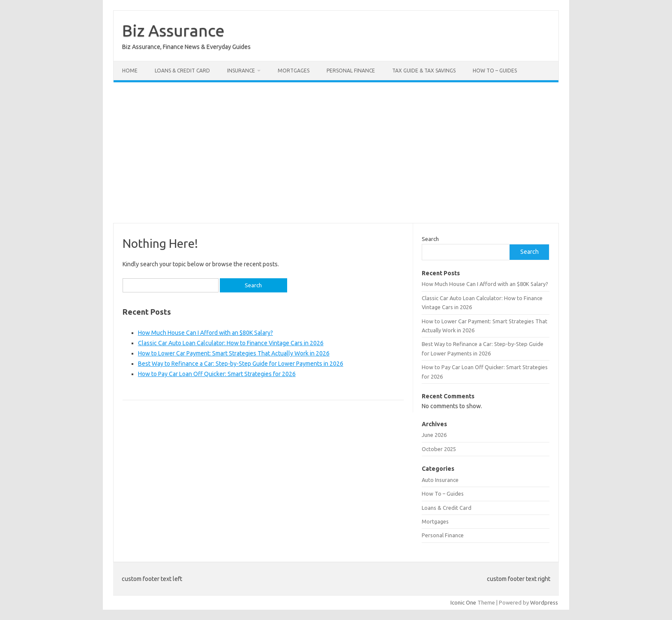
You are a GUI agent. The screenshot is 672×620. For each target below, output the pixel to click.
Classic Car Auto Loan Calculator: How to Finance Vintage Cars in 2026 (231, 343)
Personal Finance (351, 71)
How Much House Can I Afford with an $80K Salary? (205, 333)
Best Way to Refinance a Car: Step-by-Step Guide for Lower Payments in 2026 (241, 364)
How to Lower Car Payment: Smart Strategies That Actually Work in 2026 (234, 353)
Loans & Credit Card (182, 71)
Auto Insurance (440, 480)
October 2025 (439, 449)
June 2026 (434, 435)
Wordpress (544, 602)
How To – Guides (495, 71)
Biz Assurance (173, 30)
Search (430, 239)
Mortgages (294, 71)
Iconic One (463, 602)
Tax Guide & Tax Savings (424, 71)
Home (130, 71)
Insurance (241, 71)
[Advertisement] (336, 153)
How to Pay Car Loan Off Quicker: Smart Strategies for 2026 (217, 374)
